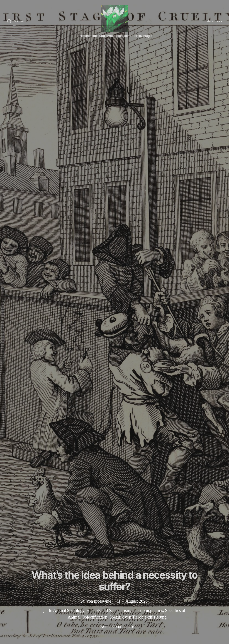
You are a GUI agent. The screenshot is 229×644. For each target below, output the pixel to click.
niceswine (103, 601)
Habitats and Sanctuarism (108, 610)
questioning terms (148, 610)
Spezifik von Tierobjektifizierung (138, 617)
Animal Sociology (69, 610)
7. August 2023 (135, 601)
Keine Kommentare (117, 626)
